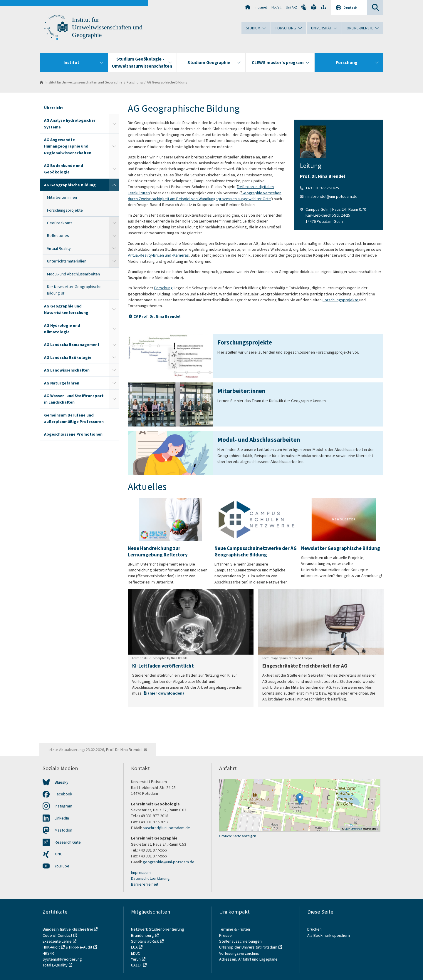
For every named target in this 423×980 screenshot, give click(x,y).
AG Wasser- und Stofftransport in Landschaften (74, 399)
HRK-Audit (51, 947)
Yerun (136, 959)
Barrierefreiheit (145, 884)
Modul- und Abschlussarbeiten (73, 274)
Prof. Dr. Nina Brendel (124, 750)
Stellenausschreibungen (240, 941)
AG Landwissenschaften (67, 370)
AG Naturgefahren (62, 383)
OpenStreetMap (353, 829)
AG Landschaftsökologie (68, 357)
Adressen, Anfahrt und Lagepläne (248, 959)
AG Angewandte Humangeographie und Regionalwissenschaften (68, 146)
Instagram (63, 806)
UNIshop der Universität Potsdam (248, 947)
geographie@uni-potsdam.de (169, 862)
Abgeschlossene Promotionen (73, 434)
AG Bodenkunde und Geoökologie (64, 169)
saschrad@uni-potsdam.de (166, 828)
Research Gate (68, 842)
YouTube (62, 866)
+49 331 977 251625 (322, 188)
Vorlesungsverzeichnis (240, 953)
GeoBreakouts (60, 223)
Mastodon (63, 830)
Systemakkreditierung (62, 959)
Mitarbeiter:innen (62, 197)
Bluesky (62, 782)
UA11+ (136, 965)
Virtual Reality (59, 248)
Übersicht (54, 108)
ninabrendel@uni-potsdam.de (331, 196)
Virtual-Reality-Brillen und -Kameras (158, 255)
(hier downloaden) (166, 693)
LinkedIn (62, 818)
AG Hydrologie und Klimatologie (62, 329)
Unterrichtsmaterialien (67, 261)
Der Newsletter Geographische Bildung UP (74, 290)
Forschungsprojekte (65, 210)
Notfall (276, 7)
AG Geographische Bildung (167, 82)
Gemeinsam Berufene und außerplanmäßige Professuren (74, 418)
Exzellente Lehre (57, 941)
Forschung (135, 82)
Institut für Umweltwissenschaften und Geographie (107, 27)
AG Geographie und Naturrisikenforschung (66, 309)
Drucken (314, 929)
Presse (226, 935)
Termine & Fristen (235, 929)
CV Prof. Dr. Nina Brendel (157, 316)
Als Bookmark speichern (329, 935)
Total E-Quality (55, 965)
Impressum (141, 872)
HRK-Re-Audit (81, 947)
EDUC (136, 953)
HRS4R (48, 953)
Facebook (63, 794)
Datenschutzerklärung (150, 878)
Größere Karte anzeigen (238, 836)
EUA (134, 947)
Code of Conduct (57, 935)
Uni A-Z (291, 7)
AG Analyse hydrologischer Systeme (70, 123)
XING (59, 854)
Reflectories (58, 235)
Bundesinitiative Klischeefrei (68, 929)
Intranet (261, 7)
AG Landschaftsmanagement (72, 344)
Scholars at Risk (145, 941)
